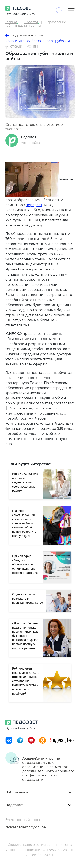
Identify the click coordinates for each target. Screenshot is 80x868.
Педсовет (29, 137)
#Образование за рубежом (48, 41)
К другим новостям (24, 35)
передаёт (34, 205)
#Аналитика (15, 41)
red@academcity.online (26, 827)
